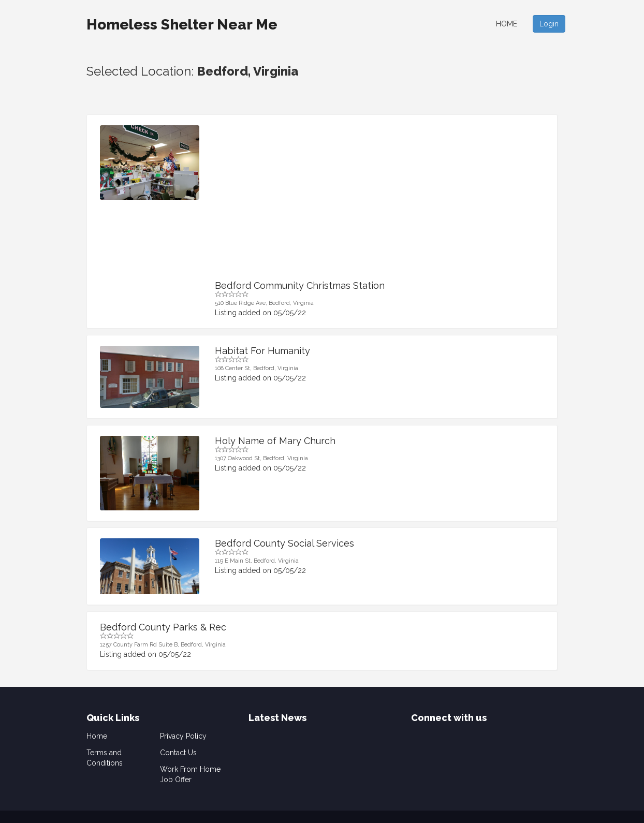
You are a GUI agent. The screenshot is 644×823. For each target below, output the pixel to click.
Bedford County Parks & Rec (163, 627)
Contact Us (178, 753)
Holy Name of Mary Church (275, 441)
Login (549, 24)
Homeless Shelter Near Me (182, 25)
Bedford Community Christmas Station (300, 285)
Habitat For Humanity (262, 351)
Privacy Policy (183, 736)
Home (507, 24)
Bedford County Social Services (284, 543)
